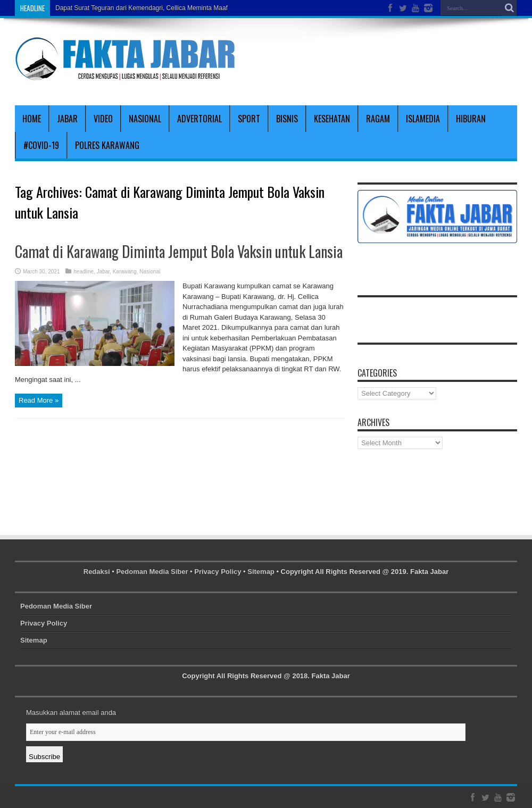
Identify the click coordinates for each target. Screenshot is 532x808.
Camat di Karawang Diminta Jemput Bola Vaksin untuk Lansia (179, 251)
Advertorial (199, 119)
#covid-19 (41, 145)
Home (32, 119)
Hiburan (471, 119)
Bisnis (287, 119)
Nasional (145, 119)
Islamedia (423, 119)
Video (103, 119)
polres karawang (107, 145)
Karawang (125, 272)
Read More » (39, 400)
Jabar (67, 119)
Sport (249, 119)
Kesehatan (332, 119)
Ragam (378, 119)
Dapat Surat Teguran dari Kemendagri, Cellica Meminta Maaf (142, 8)
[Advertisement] (393, 60)
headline (84, 272)
